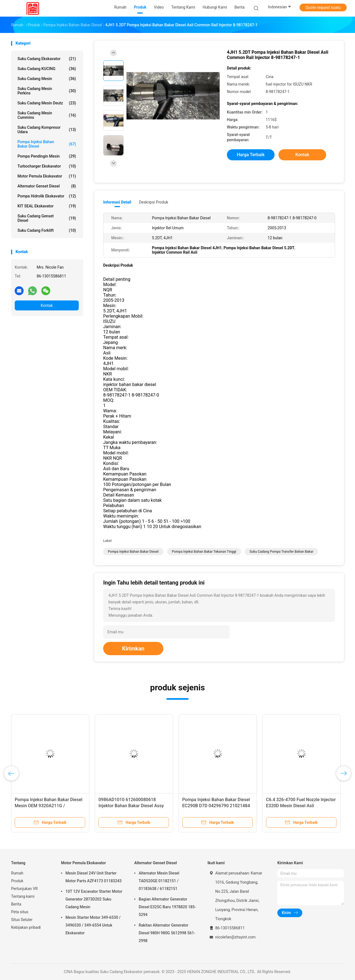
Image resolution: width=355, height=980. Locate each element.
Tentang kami (23, 896)
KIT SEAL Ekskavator (47, 206)
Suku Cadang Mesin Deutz (47, 103)
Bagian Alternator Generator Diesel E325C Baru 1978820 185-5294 (167, 907)
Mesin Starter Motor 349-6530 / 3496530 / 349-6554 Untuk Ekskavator (93, 925)
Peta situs (20, 912)
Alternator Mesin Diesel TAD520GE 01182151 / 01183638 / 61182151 (159, 881)
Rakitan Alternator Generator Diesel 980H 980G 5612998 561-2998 (167, 933)
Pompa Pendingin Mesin (47, 156)
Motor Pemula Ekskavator (47, 176)
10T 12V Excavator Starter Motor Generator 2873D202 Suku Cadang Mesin (94, 899)
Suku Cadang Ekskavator (47, 59)
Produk (17, 881)
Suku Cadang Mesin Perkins (47, 91)
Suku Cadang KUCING (47, 69)
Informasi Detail (117, 202)
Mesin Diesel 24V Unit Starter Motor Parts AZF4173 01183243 (94, 877)
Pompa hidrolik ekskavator (47, 196)
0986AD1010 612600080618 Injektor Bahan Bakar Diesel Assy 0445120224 (131, 806)
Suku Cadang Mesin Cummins (47, 115)
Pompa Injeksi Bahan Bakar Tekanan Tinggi (204, 552)
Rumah (17, 873)
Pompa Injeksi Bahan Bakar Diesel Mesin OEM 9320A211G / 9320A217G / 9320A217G (49, 806)
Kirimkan (133, 649)
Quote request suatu (323, 7)
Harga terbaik (251, 155)
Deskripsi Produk (154, 202)
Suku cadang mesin (47, 79)
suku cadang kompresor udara (47, 130)
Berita (16, 904)
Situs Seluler (22, 920)
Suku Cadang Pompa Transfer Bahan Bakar (282, 552)
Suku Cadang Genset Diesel (47, 218)
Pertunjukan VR (24, 889)
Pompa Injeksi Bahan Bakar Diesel (47, 144)
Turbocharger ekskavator (47, 166)
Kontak (47, 305)
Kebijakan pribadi (26, 927)
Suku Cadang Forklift (47, 230)
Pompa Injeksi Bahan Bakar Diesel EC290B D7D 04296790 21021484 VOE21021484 (216, 806)
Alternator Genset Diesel (47, 186)
